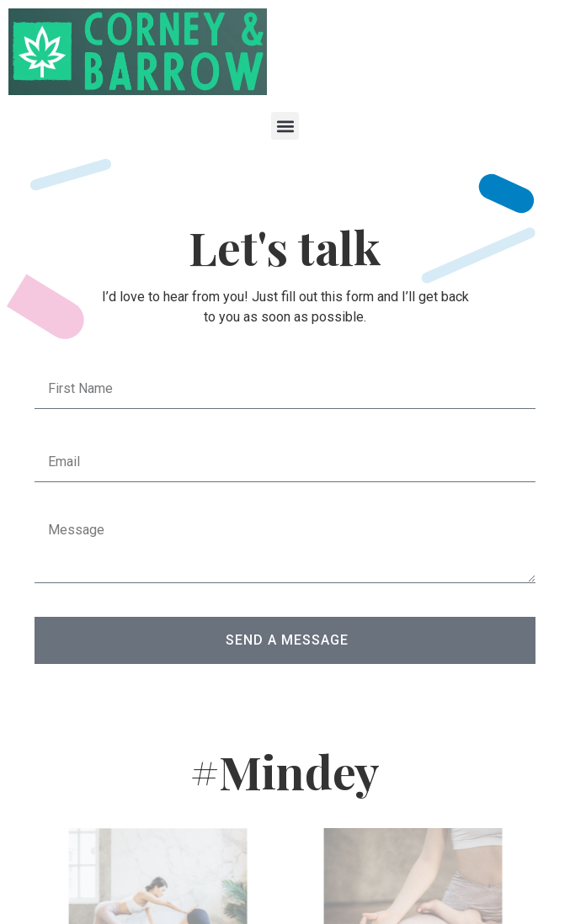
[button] (285, 126)
